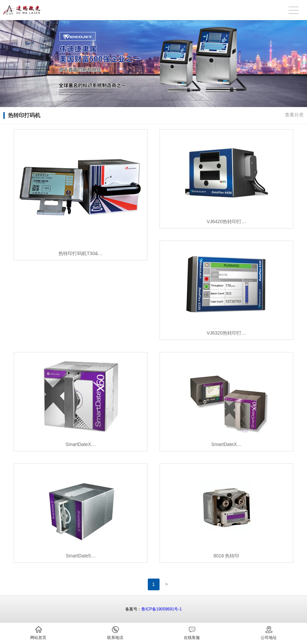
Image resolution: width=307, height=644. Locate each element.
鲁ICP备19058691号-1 (162, 609)
